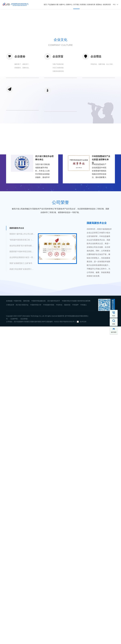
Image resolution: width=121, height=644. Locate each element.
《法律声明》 (14, 381)
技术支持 (83, 384)
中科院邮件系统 (49, 367)
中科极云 (84, 367)
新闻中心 (69, 5)
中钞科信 (59, 367)
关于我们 (76, 5)
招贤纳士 (99, 5)
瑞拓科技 (67, 367)
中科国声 (75, 367)
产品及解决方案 (53, 5)
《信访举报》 (24, 381)
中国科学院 (17, 363)
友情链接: (9, 363)
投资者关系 (91, 5)
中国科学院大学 (36, 367)
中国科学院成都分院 (38, 363)
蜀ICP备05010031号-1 (68, 384)
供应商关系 (107, 5)
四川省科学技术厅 (54, 363)
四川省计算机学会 (22, 367)
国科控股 (26, 363)
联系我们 (83, 5)
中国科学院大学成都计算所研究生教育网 (76, 363)
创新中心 (62, 5)
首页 (45, 5)
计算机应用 (10, 367)
